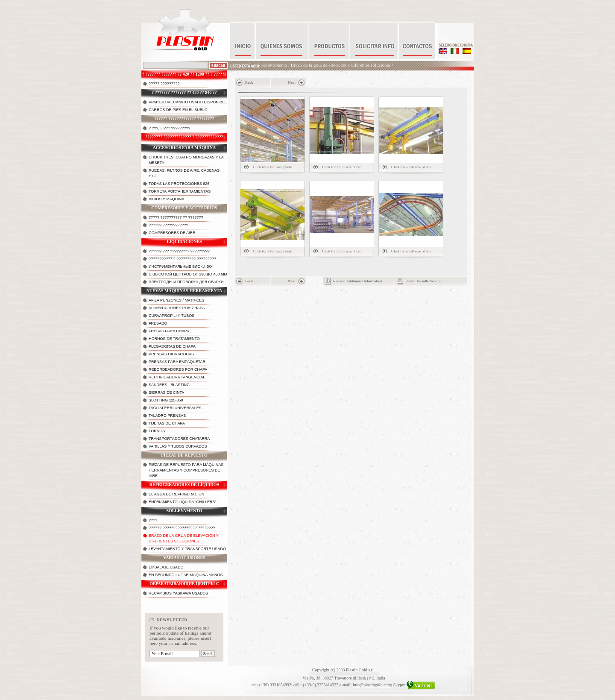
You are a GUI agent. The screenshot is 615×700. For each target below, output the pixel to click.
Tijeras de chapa (167, 423)
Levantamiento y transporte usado (187, 549)
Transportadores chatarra (179, 439)
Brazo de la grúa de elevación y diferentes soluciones (341, 65)
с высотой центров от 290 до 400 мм (188, 274)
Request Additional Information (357, 281)
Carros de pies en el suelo (178, 110)
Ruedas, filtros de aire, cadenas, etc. (185, 173)
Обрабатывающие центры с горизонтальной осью (184, 586)
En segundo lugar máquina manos (186, 575)
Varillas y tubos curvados (178, 446)
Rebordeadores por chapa (178, 369)
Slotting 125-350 (166, 400)
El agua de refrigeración (176, 494)
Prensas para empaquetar (177, 362)
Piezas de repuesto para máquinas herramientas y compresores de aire (186, 470)
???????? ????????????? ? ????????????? (184, 137)
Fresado (158, 323)
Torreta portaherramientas (180, 191)
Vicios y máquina (166, 199)
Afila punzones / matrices (176, 300)
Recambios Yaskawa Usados (179, 593)
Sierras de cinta (166, 392)
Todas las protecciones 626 (179, 184)
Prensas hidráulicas (171, 354)
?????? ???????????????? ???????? (182, 528)
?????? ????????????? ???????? (184, 119)
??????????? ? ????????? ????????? (182, 259)
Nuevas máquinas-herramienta (184, 291)
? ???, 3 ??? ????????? (170, 128)
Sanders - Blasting (169, 385)
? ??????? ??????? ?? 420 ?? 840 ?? (184, 92)
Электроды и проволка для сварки (186, 282)
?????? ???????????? (168, 225)
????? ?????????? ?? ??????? (176, 217)
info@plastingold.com (372, 685)
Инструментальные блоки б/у (181, 267)
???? (153, 520)
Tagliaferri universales (175, 408)
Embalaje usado (166, 567)
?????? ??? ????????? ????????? (179, 251)
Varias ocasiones (184, 558)
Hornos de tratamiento (174, 339)
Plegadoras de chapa (172, 346)
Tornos (157, 431)
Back (249, 82)
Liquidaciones (184, 242)
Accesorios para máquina (184, 148)
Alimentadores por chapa (177, 308)
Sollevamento (274, 65)
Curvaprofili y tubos (171, 316)
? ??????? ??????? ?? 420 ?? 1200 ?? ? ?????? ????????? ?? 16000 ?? (184, 76)
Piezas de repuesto (184, 455)
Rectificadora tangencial (177, 377)
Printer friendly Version (423, 281)
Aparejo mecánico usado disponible (188, 102)
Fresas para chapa (169, 331)
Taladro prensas (167, 416)
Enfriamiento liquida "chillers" (183, 502)
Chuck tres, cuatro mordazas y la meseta (186, 160)
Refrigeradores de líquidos (184, 485)
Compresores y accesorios (184, 208)
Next (292, 82)
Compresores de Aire (172, 233)
